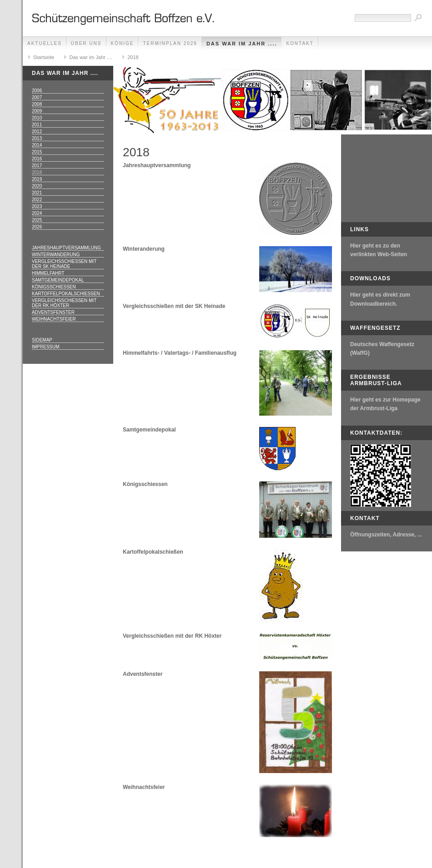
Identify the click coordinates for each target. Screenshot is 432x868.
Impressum (46, 347)
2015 (37, 152)
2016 (37, 159)
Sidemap (42, 340)
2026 (37, 227)
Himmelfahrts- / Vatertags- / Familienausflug (180, 353)
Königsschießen (54, 287)
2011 (37, 125)
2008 (37, 104)
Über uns (86, 43)
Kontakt (300, 43)
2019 (37, 179)
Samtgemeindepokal (58, 280)
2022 (37, 200)
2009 (37, 111)
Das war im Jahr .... (242, 44)
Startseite (44, 57)
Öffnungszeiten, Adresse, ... (386, 535)
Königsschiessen (145, 484)
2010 (37, 118)
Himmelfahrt (48, 273)
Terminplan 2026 (170, 43)
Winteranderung (144, 249)
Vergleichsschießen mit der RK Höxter (64, 303)
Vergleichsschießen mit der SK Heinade (64, 264)
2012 (37, 131)
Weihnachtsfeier (54, 319)
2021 (37, 193)
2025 (37, 220)
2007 (37, 97)
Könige (123, 43)
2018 (133, 57)
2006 (37, 91)
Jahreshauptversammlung (66, 248)
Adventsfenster (53, 312)
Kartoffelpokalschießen (66, 294)
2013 (37, 138)
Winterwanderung (56, 255)
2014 (37, 145)
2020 (37, 186)
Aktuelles (45, 43)
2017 (37, 166)
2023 (37, 206)
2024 (37, 213)
